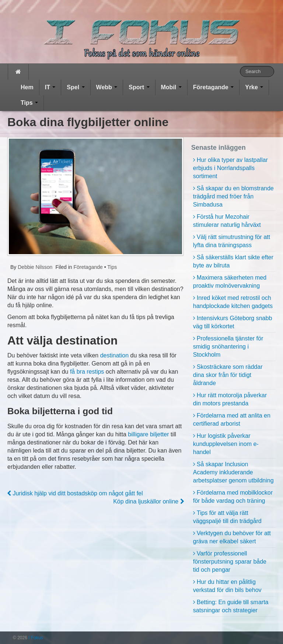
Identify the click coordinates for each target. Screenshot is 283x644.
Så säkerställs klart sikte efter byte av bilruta (233, 261)
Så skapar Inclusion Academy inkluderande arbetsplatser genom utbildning (233, 472)
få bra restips (87, 372)
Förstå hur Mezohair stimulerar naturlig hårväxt (227, 221)
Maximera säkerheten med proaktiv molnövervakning (230, 282)
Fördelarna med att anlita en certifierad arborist (232, 420)
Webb (107, 87)
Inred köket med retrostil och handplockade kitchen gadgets (233, 302)
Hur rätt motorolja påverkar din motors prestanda (230, 399)
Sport (139, 87)
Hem (27, 87)
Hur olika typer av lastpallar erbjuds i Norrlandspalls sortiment (230, 168)
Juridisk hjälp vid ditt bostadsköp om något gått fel (75, 493)
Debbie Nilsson (34, 267)
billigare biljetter (148, 434)
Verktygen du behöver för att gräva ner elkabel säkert (232, 537)
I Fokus (35, 638)
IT (50, 87)
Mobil (171, 87)
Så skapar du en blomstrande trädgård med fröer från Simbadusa (233, 196)
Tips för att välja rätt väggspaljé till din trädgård (227, 517)
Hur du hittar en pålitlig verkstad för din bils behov (227, 586)
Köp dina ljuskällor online (148, 501)
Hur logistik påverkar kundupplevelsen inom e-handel (226, 444)
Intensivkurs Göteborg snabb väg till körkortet (233, 322)
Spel (76, 87)
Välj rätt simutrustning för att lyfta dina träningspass (232, 241)
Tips (29, 103)
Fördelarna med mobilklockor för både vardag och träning (233, 497)
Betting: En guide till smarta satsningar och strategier (231, 606)
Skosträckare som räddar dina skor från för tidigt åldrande (228, 375)
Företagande (213, 87)
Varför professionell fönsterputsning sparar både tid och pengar (230, 562)
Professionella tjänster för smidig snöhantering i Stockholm (228, 347)
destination (114, 355)
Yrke (254, 87)
